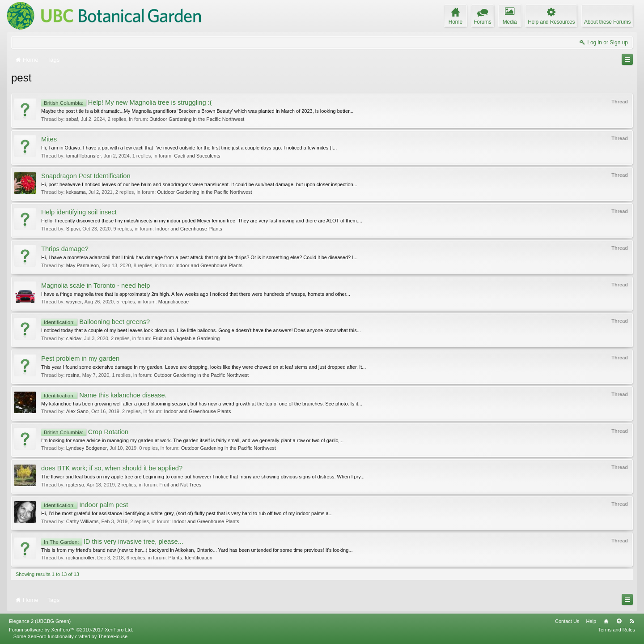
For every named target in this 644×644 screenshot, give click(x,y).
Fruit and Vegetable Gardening (186, 338)
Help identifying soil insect (79, 212)
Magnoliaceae (174, 302)
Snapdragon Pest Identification (86, 176)
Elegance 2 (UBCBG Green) (40, 621)
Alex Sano (77, 411)
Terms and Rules (616, 630)
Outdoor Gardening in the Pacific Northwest (197, 119)
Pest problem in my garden (80, 358)
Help (591, 621)
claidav (74, 338)
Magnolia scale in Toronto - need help (95, 286)
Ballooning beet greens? (95, 322)
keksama (76, 192)
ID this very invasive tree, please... (112, 542)
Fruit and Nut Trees (180, 485)
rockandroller (80, 558)
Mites (49, 139)
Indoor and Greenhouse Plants (189, 229)
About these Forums (607, 22)
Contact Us (567, 621)
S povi (73, 229)
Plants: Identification (190, 558)
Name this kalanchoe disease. (104, 395)
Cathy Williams (83, 521)
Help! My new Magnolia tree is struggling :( (127, 102)
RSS (632, 621)
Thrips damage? (65, 249)
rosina (73, 375)
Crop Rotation (85, 432)
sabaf (72, 119)
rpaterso (75, 485)
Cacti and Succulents (197, 156)
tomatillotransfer (84, 156)
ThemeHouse (113, 636)
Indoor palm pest (85, 505)
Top (619, 621)
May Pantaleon (83, 265)
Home (606, 621)
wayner (74, 302)
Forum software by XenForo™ (71, 630)
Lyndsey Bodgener (87, 448)
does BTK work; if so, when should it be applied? (112, 468)
